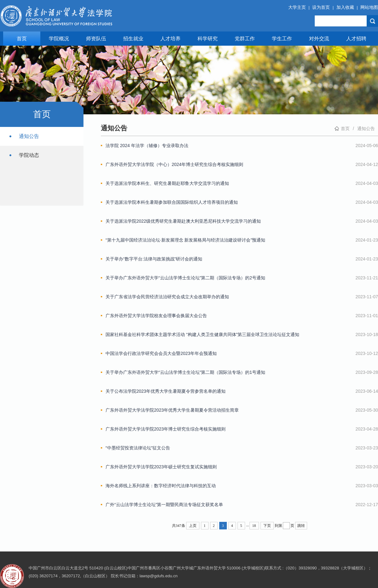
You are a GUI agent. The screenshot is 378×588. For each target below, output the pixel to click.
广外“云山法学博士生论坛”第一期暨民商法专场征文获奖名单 (164, 505)
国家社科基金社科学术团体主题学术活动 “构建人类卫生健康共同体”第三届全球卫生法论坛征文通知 (202, 334)
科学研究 (208, 39)
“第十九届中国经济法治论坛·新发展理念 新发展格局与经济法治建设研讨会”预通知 (185, 240)
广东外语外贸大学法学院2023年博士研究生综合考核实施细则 (166, 429)
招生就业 (133, 39)
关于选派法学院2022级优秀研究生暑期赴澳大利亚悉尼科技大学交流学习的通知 (183, 221)
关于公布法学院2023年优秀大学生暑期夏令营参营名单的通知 (166, 391)
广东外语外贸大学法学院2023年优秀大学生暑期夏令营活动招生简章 (172, 410)
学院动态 (29, 155)
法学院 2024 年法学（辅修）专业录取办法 (147, 146)
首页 (22, 39)
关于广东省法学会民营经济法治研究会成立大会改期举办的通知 (167, 297)
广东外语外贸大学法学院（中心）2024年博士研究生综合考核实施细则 (174, 164)
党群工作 (245, 39)
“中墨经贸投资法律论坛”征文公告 (138, 448)
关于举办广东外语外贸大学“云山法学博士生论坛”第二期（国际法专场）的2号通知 (185, 278)
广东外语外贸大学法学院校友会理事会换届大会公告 (156, 316)
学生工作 (282, 39)
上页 (193, 526)
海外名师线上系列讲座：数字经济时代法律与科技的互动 (161, 486)
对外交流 (319, 39)
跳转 (301, 526)
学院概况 (59, 39)
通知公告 (29, 136)
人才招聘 (356, 39)
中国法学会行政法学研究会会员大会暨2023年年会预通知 (161, 353)
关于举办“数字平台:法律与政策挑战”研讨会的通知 (154, 259)
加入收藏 (345, 7)
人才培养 (170, 39)
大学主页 (297, 7)
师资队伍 (96, 39)
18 (254, 526)
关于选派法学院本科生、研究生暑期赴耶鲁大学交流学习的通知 (167, 183)
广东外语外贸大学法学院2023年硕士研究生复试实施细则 (161, 467)
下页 (267, 526)
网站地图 (369, 7)
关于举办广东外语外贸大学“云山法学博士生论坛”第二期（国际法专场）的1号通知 (185, 372)
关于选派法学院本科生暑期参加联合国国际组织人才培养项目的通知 (172, 202)
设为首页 (321, 7)
